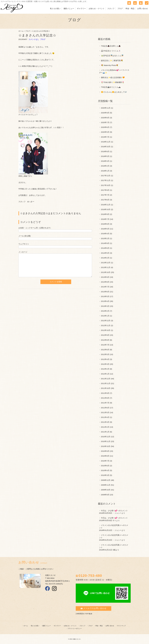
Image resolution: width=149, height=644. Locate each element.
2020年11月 (106, 108)
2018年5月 (105, 156)
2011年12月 (106, 379)
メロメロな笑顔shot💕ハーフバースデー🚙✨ (114, 71)
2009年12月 (106, 480)
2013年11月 (106, 267)
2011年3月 (105, 422)
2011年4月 (105, 417)
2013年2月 (105, 311)
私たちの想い (55, 8)
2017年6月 (105, 200)
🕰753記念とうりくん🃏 (111, 51)
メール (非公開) (25, 236)
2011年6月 (105, 408)
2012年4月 (105, 359)
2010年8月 (105, 456)
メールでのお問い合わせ (93, 608)
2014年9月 (105, 243)
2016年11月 (106, 205)
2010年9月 (105, 451)
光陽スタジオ (77, 639)
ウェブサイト (24, 244)
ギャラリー (81, 8)
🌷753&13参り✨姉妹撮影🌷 (113, 82)
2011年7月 (105, 403)
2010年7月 (105, 461)
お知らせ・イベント (97, 8)
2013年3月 (105, 306)
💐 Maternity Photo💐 (110, 65)
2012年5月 (105, 354)
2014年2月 (105, 258)
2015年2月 (105, 238)
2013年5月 (105, 296)
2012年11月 (106, 325)
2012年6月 (105, 350)
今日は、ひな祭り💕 (109, 511)
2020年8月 (105, 118)
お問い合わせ (143, 8)
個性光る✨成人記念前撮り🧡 (113, 77)
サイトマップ (121, 626)
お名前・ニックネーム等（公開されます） (35, 228)
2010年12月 (106, 437)
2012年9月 (105, 335)
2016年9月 (105, 214)
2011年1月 (105, 432)
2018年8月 (105, 151)
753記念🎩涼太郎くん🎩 (111, 46)
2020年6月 (105, 127)
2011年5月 (105, 412)
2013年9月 (105, 277)
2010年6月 (105, 466)
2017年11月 (106, 180)
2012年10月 (106, 330)
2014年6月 (105, 248)
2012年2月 (105, 369)
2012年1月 (105, 374)
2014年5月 (105, 253)
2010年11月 (106, 441)
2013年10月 (106, 272)
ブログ (120, 8)
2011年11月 (106, 383)
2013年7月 (105, 287)
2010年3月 (105, 475)
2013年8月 (105, 282)
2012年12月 (106, 321)
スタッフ (111, 8)
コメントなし (34, 39)
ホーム (21, 31)
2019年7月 (105, 137)
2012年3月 (105, 364)
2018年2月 (105, 166)
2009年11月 (106, 485)
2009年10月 (106, 490)
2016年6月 (105, 224)
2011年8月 (105, 398)
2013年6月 (105, 292)
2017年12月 (106, 176)
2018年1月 (105, 171)
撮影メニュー (69, 8)
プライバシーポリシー (75, 629)
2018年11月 (106, 142)
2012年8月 (105, 340)
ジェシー (118, 513)
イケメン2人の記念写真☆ (111, 525)
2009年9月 (105, 495)
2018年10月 (106, 147)
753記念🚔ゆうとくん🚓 (111, 87)
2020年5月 (105, 132)
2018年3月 (105, 161)
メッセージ (23, 252)
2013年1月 (105, 316)
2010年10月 (106, 446)
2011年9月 (105, 393)
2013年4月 (105, 301)
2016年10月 (106, 209)
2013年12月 (106, 263)
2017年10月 (106, 185)
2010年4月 (105, 470)
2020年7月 (105, 122)
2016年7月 (105, 219)
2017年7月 (105, 195)
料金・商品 (130, 8)
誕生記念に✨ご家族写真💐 (112, 60)
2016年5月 (105, 229)
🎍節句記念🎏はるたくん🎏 (112, 56)
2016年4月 (105, 234)
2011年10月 (106, 388)
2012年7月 (105, 345)
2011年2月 (105, 427)
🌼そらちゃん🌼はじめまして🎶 (114, 92)
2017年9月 (105, 190)
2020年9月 (105, 113)
